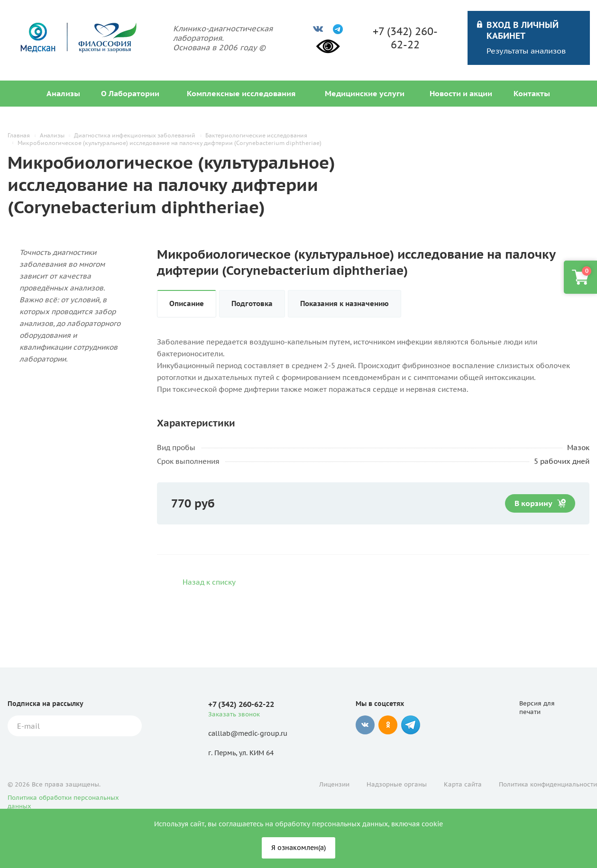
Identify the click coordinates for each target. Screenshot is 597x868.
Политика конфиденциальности (548, 784)
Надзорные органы (397, 784)
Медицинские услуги (365, 93)
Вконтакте (365, 725)
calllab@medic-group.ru (248, 733)
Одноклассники (388, 725)
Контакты (532, 93)
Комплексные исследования (241, 93)
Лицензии (334, 784)
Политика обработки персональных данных (63, 802)
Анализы (63, 93)
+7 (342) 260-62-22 (405, 38)
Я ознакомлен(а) (298, 848)
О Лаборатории (130, 93)
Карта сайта (463, 784)
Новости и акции (461, 93)
